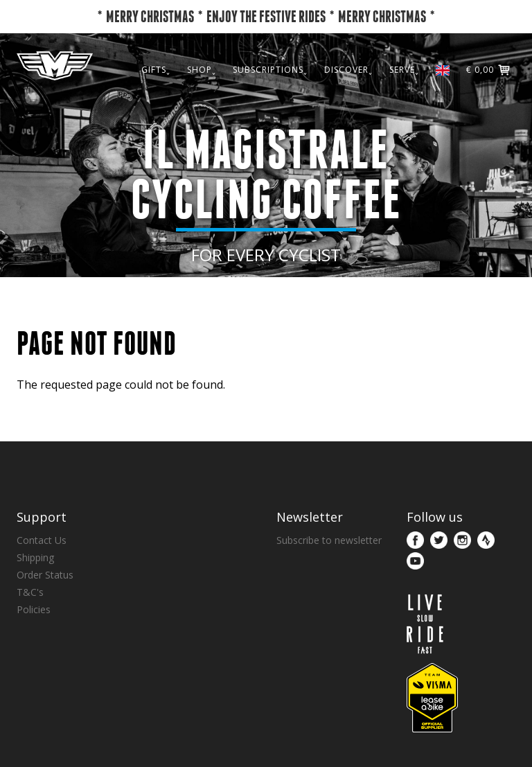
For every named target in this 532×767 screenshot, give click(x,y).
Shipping (35, 557)
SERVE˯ (404, 99)
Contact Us (42, 540)
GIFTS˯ (156, 99)
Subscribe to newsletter (329, 540)
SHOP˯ (202, 99)
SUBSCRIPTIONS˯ (270, 99)
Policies (34, 609)
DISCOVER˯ (348, 99)
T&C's (30, 592)
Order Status (45, 575)
